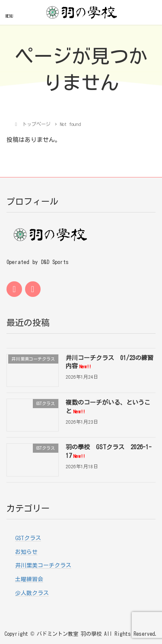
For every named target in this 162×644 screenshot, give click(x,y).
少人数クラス (32, 593)
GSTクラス (28, 538)
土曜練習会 (29, 579)
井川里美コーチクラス (43, 565)
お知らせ (26, 552)
